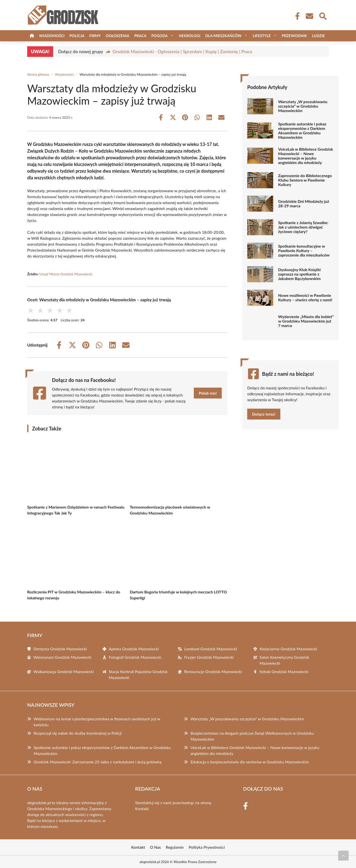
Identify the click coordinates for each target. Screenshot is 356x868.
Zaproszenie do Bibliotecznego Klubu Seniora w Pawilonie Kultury (305, 180)
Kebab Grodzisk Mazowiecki (284, 671)
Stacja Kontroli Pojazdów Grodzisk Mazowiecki (138, 674)
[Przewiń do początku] (343, 856)
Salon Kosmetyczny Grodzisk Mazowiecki (284, 660)
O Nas (156, 847)
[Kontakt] (309, 16)
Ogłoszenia (118, 36)
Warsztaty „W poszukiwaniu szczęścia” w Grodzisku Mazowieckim (303, 106)
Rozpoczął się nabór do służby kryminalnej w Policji (78, 733)
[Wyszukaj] (323, 16)
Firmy (95, 36)
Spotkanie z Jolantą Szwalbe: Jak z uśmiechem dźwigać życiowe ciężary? (303, 227)
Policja (77, 36)
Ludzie (318, 36)
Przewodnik (294, 36)
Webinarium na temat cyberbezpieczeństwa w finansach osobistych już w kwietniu (97, 722)
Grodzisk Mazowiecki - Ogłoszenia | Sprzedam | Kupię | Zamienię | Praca (182, 51)
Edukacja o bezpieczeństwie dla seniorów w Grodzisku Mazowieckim (249, 762)
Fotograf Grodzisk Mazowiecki (135, 657)
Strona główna (38, 74)
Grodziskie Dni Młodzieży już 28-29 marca (304, 204)
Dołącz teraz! (264, 414)
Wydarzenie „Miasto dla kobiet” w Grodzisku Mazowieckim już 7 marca (306, 321)
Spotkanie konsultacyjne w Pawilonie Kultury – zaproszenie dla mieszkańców (304, 251)
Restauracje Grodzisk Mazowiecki (213, 671)
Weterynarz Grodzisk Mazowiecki (62, 657)
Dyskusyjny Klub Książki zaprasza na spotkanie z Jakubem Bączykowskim (299, 274)
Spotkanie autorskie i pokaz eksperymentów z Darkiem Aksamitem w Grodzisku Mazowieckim (302, 131)
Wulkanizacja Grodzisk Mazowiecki (64, 671)
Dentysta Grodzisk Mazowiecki (60, 649)
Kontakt (142, 809)
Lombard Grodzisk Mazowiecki (211, 649)
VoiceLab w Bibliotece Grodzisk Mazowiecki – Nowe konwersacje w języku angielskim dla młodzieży (306, 156)
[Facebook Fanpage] (296, 16)
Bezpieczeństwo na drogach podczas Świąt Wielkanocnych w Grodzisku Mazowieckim (252, 736)
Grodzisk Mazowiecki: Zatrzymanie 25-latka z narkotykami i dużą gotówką (98, 762)
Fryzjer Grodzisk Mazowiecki (209, 657)
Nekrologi (189, 36)
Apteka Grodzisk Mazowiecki (134, 649)
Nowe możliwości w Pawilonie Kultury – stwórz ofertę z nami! (305, 298)
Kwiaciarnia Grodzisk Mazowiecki (288, 649)
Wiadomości (52, 36)
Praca (140, 36)
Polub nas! (208, 393)
